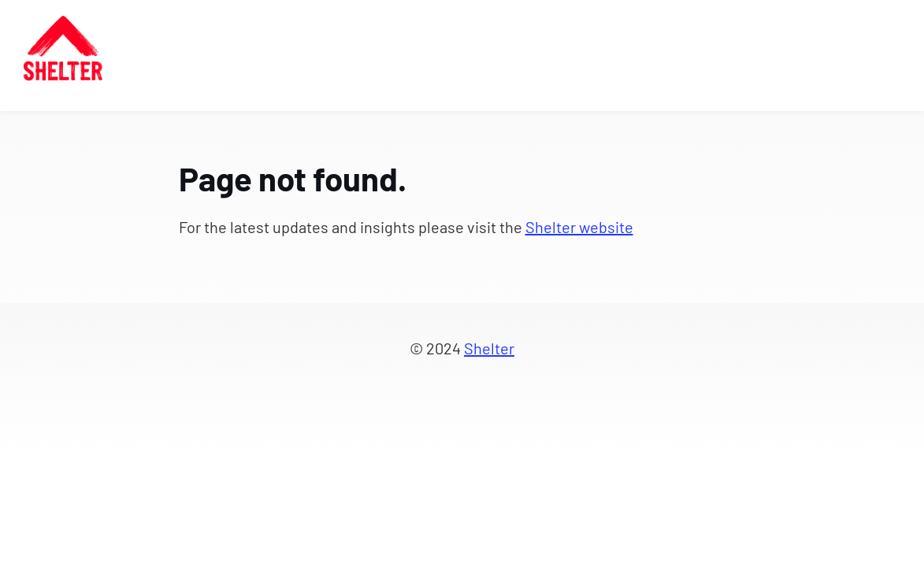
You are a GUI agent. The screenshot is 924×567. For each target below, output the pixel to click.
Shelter (489, 348)
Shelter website (579, 227)
